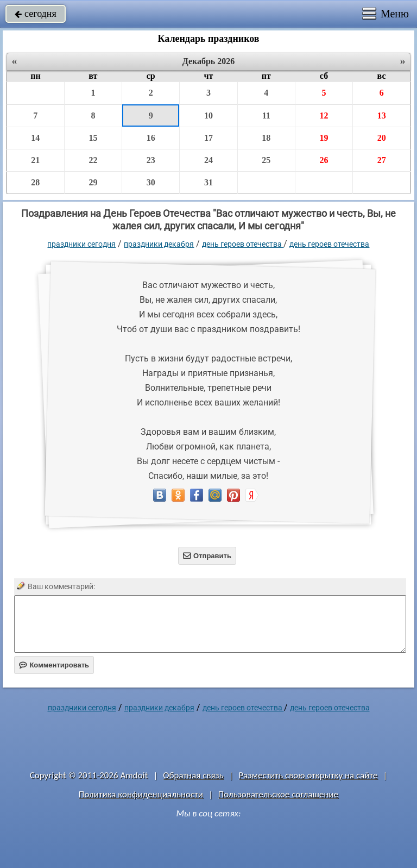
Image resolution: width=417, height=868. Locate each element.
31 (208, 182)
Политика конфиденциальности (141, 794)
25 (266, 160)
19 (324, 138)
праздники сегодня (81, 244)
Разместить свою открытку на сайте (308, 775)
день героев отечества (329, 244)
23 (151, 160)
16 (151, 138)
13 (382, 115)
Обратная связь (193, 775)
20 (382, 138)
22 (93, 160)
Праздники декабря (159, 244)
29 (93, 182)
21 (35, 160)
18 (266, 138)
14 (35, 138)
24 (208, 160)
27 (382, 160)
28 (35, 182)
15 (93, 138)
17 (208, 138)
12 (324, 115)
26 (324, 160)
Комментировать (54, 665)
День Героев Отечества (243, 244)
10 (208, 115)
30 (151, 182)
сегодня (36, 14)
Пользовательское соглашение (278, 794)
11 (266, 115)
